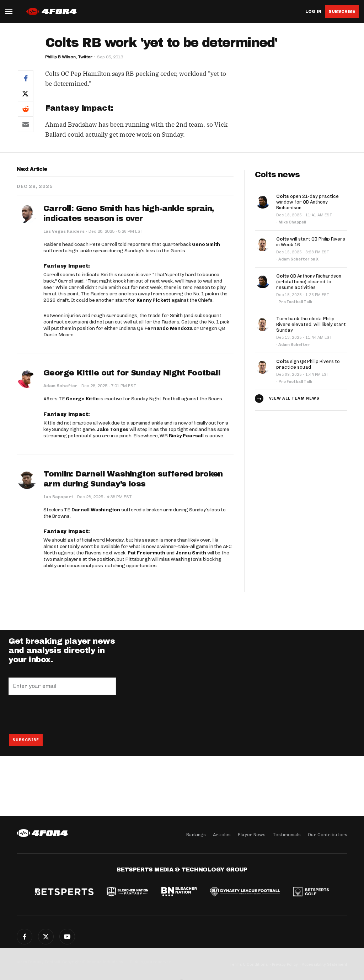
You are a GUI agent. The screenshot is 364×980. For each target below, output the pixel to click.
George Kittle (82, 399)
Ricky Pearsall (186, 436)
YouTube (67, 937)
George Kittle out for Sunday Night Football (132, 373)
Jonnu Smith (191, 553)
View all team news (294, 398)
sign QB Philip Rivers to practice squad (308, 364)
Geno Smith (206, 244)
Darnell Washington (96, 510)
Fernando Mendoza (168, 328)
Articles (222, 835)
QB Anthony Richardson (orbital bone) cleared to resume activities (309, 282)
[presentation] (63, 714)
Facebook (25, 937)
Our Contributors (328, 835)
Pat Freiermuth (146, 553)
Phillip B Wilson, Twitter (69, 57)
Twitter (46, 937)
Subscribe (342, 11)
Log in (313, 12)
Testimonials (287, 835)
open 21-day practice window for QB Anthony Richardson (307, 202)
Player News (252, 835)
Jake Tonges (113, 429)
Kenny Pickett (153, 300)
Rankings (196, 835)
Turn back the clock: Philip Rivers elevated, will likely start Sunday (311, 324)
